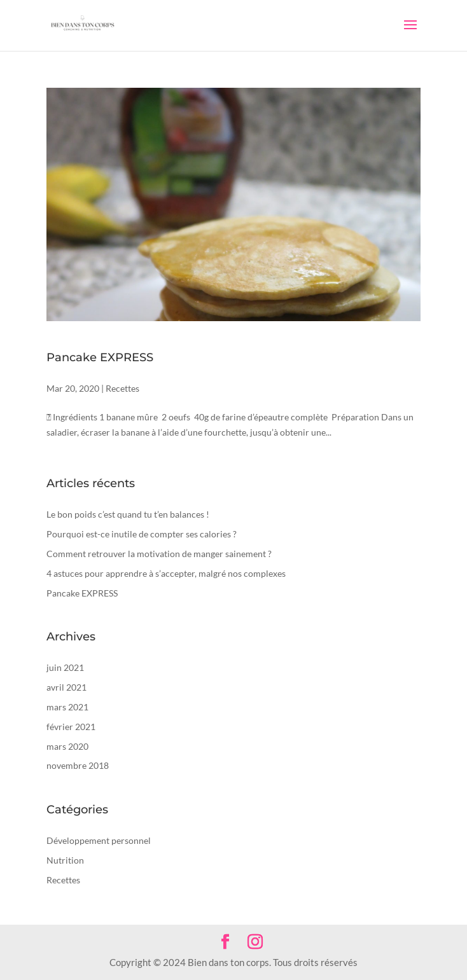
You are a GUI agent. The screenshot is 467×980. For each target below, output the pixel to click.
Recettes (122, 388)
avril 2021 (66, 687)
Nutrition (65, 860)
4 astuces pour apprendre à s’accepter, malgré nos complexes (166, 573)
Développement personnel (99, 840)
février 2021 (71, 727)
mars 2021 (67, 707)
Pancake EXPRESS (100, 357)
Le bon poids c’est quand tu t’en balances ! (128, 514)
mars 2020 (67, 746)
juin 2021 (65, 667)
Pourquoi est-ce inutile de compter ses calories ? (142, 534)
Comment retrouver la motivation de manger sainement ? (159, 554)
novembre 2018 (78, 765)
